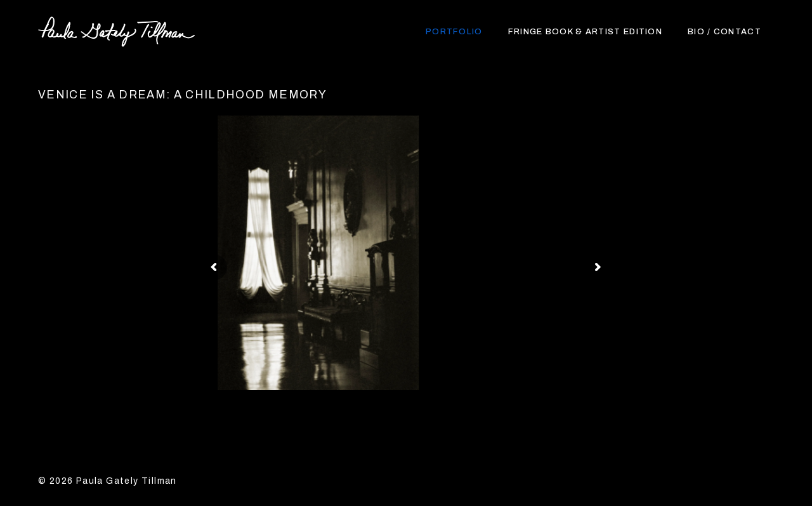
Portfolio (454, 32)
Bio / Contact (724, 32)
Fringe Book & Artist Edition (585, 32)
